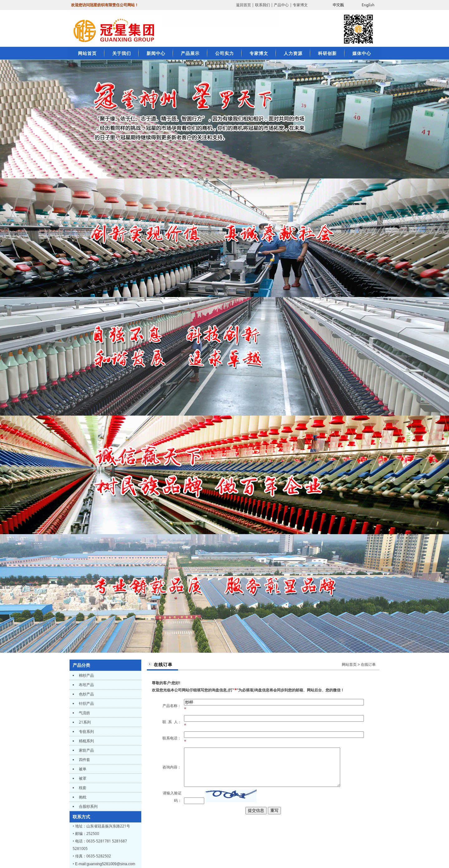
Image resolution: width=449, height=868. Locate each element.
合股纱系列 (88, 806)
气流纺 (84, 713)
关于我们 (122, 53)
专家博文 (300, 5)
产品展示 (190, 53)
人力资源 (293, 53)
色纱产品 (86, 694)
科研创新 (327, 53)
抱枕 (82, 797)
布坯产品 (86, 685)
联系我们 (263, 5)
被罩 (82, 778)
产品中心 (281, 5)
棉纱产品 (86, 675)
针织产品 (86, 703)
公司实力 (224, 53)
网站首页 (349, 664)
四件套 (84, 760)
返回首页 (244, 5)
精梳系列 (86, 741)
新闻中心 (156, 53)
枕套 (82, 788)
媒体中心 (362, 53)
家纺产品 (86, 750)
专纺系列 (86, 731)
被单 (82, 769)
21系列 (84, 722)
